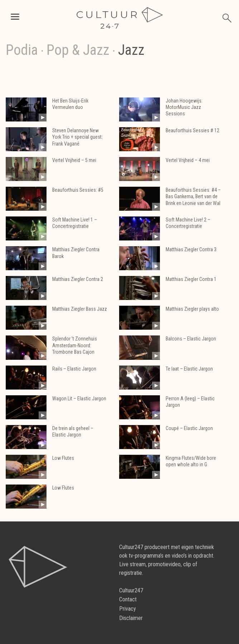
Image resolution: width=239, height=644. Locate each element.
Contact (128, 599)
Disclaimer (131, 618)
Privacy (128, 609)
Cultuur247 (131, 590)
